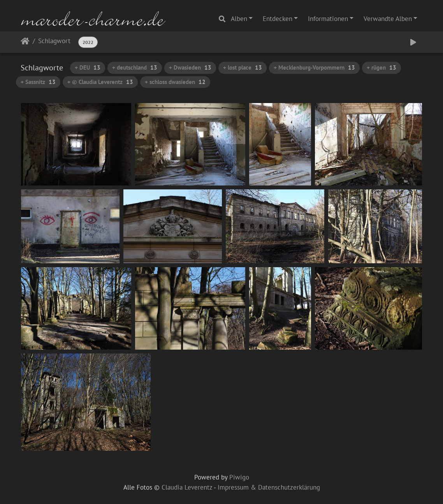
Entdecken (278, 19)
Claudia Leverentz (187, 487)
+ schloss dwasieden (175, 82)
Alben (239, 19)
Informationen (328, 19)
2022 (88, 42)
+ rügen (381, 67)
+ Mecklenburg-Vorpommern (314, 67)
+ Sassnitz (38, 82)
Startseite (25, 43)
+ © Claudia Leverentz (100, 82)
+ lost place (243, 67)
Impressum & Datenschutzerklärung (269, 487)
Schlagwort (54, 41)
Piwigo (239, 477)
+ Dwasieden (190, 67)
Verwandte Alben (388, 19)
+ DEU (88, 67)
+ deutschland (135, 67)
